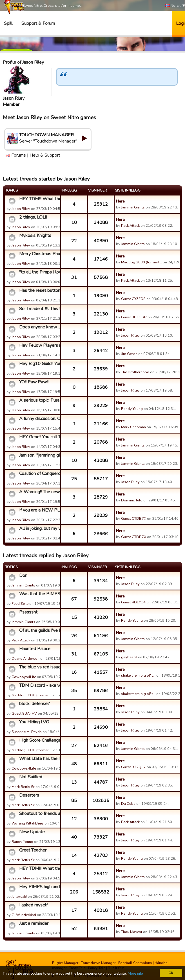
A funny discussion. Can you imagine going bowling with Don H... (39, 419)
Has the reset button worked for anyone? (39, 290)
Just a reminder (34, 923)
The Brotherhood (135, 372)
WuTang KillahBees (28, 823)
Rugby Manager (65, 963)
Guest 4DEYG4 (133, 602)
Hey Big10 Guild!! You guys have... (39, 364)
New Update (32, 832)
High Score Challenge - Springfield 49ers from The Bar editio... (39, 740)
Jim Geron (129, 354)
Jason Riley (14, 98)
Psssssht (28, 612)
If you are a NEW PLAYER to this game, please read (39, 510)
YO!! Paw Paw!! (34, 382)
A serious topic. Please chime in (39, 400)
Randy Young (132, 409)
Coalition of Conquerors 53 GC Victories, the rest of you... (39, 474)
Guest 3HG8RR (134, 317)
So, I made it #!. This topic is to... (39, 309)
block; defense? (34, 704)
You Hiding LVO (34, 722)
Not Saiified (31, 777)
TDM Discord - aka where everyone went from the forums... (39, 685)
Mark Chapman (133, 427)
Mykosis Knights (35, 235)
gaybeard (129, 657)
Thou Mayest (132, 932)
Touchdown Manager (98, 963)
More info (135, 974)
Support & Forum (38, 23)
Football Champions (135, 963)
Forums (19, 155)
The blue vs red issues (39, 667)
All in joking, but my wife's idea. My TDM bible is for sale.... (39, 528)
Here (120, 201)
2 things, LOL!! (33, 217)
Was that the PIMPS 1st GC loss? (39, 594)
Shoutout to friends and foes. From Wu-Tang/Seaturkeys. (39, 814)
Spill (8, 23)
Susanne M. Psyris (27, 732)
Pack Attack (130, 226)
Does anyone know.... (39, 327)
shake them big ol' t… (138, 675)
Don (23, 575)
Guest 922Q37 (133, 767)
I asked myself (33, 905)
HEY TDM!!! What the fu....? (39, 199)
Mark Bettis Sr (23, 787)
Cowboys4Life (24, 677)
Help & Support (45, 155)
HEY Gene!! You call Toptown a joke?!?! (39, 437)
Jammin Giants (133, 207)
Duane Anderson (25, 659)
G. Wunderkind (24, 915)
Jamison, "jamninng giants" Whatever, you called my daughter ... (39, 455)
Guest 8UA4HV (24, 714)
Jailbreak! (19, 897)
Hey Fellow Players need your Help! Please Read (39, 345)
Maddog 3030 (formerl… (141, 262)
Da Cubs (128, 804)
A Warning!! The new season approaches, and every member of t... (39, 492)
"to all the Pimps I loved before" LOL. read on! (39, 272)
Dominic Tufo (132, 500)
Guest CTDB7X (134, 519)
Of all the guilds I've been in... (39, 630)
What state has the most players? (39, 759)
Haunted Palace (35, 649)
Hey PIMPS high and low (39, 887)
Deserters (29, 795)
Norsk (173, 6)
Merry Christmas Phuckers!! (39, 254)
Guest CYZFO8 (133, 299)
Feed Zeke (20, 604)
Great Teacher (33, 850)
